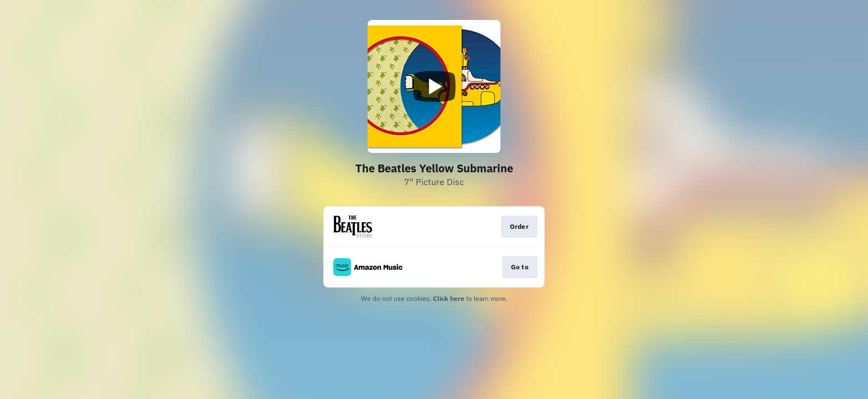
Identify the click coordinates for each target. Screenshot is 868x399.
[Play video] (434, 86)
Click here (449, 298)
